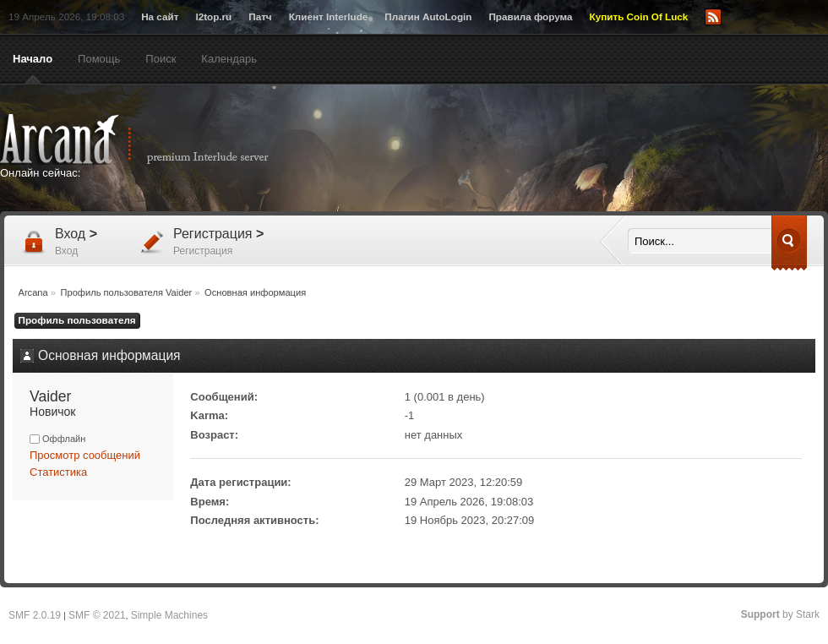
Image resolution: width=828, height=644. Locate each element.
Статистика (58, 472)
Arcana (152, 139)
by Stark (780, 614)
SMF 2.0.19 (35, 615)
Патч (260, 16)
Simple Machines (169, 615)
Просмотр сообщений (85, 455)
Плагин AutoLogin (428, 16)
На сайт (160, 16)
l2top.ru (213, 16)
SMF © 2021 (97, 615)
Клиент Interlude (329, 16)
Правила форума (530, 16)
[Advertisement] (579, 150)
